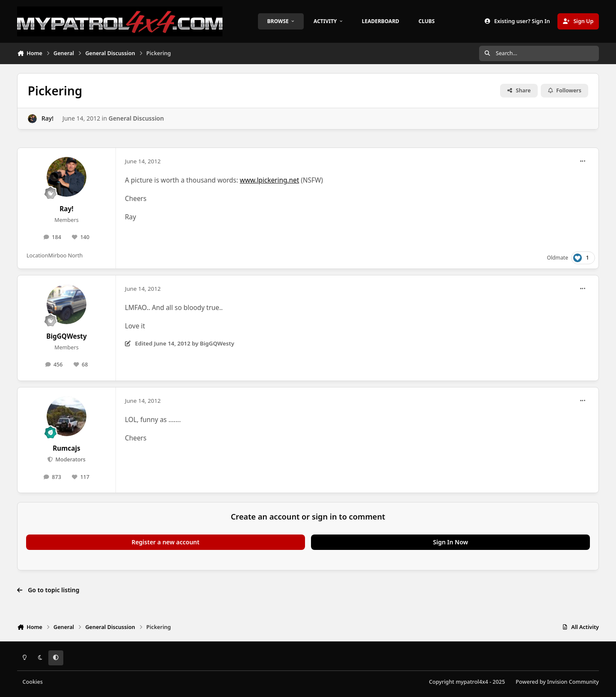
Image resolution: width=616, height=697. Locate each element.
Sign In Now (450, 542)
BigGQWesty (67, 336)
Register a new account (165, 542)
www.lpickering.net (270, 180)
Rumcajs (67, 448)
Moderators (70, 459)
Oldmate (557, 258)
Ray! (47, 118)
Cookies (33, 682)
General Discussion (136, 118)
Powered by (557, 682)
